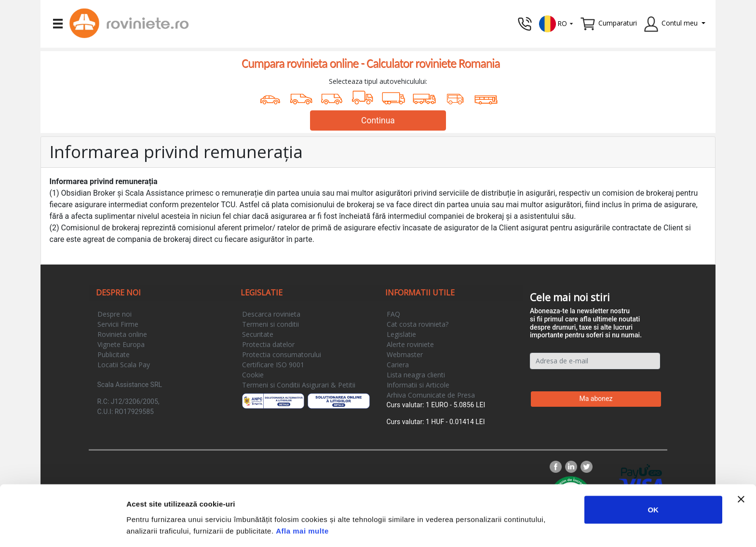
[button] (556, 23)
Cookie (253, 375)
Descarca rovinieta (271, 314)
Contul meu (680, 23)
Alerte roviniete (410, 344)
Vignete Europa (121, 344)
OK (653, 475)
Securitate (258, 334)
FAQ (393, 314)
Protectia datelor (268, 344)
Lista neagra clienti (416, 375)
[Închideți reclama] (741, 465)
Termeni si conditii (270, 324)
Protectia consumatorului (282, 354)
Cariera (398, 365)
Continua (378, 120)
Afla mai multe (302, 497)
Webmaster (405, 354)
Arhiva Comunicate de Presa (431, 395)
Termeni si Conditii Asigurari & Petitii (299, 385)
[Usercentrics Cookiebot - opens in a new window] (62, 528)
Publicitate (114, 354)
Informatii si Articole (418, 385)
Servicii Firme (118, 324)
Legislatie (401, 334)
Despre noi (115, 314)
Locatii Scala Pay (124, 365)
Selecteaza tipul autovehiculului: (378, 81)
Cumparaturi (618, 23)
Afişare (482, 528)
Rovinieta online (122, 334)
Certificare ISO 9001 (273, 365)
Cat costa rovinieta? (418, 324)
